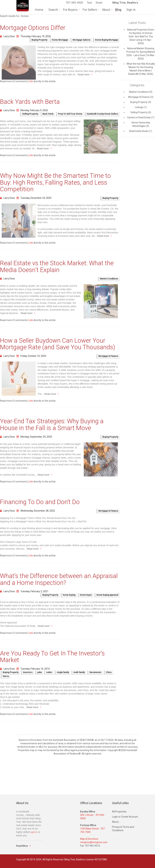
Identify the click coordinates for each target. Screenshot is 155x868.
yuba (39, 672)
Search (53, 9)
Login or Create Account (125, 817)
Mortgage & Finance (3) (141, 97)
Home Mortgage (60, 40)
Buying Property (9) (141, 102)
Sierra (6, 676)
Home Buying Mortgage (107, 40)
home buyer (86, 595)
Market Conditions (109, 279)
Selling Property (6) (141, 112)
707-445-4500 (74, 3)
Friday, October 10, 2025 (31, 356)
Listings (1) (141, 107)
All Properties (119, 812)
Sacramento (95, 672)
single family (63, 672)
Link (31, 81)
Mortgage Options (82, 40)
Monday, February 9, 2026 (32, 110)
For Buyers (70, 9)
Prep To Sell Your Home (70, 114)
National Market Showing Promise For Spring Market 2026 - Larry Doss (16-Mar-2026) (141, 54)
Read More (22, 846)
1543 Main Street (89, 829)
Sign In (131, 9)
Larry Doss (7, 36)
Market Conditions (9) (141, 92)
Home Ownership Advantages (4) (141, 124)
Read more (84, 74)
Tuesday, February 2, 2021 (32, 591)
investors (28, 672)
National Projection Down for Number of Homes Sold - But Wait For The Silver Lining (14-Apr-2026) (141, 36)
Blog (118, 9)
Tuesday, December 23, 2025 (34, 198)
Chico (109, 672)
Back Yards (48, 114)
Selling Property (30, 114)
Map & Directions (89, 839)
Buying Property (39, 40)
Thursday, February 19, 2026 (34, 36)
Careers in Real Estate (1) (141, 117)
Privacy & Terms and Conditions (123, 829)
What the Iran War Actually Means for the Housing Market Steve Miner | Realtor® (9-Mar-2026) (141, 69)
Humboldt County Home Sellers (102, 114)
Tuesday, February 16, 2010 (33, 669)
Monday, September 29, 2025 (34, 437)
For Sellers (90, 9)
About (106, 9)
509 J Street (87, 815)
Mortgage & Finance (108, 356)
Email (99, 3)
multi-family (79, 672)
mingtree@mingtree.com (94, 842)
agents (34, 832)
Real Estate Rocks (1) (141, 131)
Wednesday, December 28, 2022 (36, 511)
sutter (49, 672)
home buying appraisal (107, 595)
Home (39, 9)
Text (90, 3)
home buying (69, 595)
